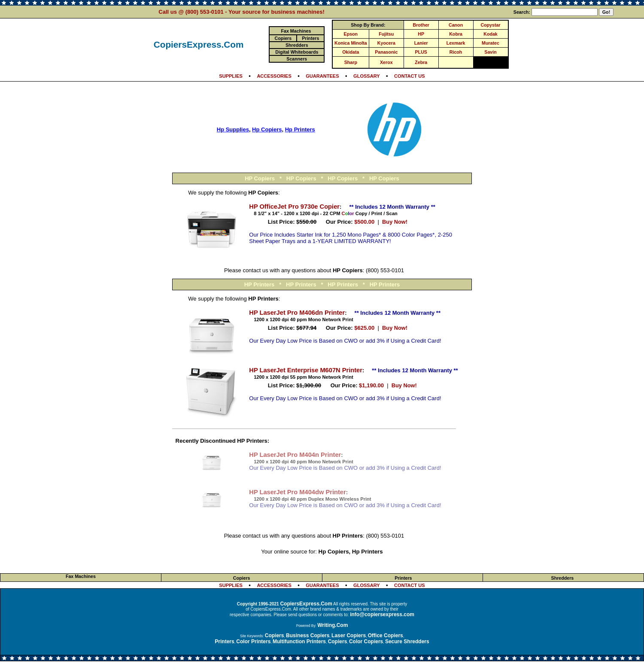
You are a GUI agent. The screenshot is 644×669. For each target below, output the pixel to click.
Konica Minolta (351, 43)
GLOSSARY (367, 76)
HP (421, 34)
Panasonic (386, 52)
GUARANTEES (322, 76)
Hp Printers (300, 129)
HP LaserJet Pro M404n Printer (295, 455)
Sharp (351, 62)
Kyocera (386, 43)
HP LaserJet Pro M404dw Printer (297, 492)
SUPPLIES (231, 76)
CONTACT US (410, 76)
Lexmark (456, 43)
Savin (490, 52)
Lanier (421, 43)
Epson (351, 34)
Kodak (491, 34)
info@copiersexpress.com (382, 614)
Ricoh (456, 52)
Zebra (421, 62)
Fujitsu (386, 34)
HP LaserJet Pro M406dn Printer (297, 313)
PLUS (421, 52)
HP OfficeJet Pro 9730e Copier (294, 207)
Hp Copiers (267, 129)
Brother (421, 25)
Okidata (351, 52)
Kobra (456, 34)
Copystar (490, 25)
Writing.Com (333, 625)
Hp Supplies (233, 129)
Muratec (491, 43)
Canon (456, 25)
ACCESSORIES (274, 76)
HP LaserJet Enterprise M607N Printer (306, 370)
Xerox (386, 62)
